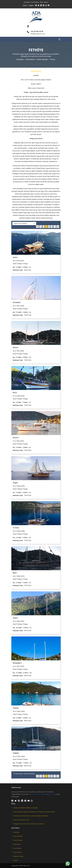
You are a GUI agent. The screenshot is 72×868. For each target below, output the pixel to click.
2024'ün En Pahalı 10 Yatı (21, 820)
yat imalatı (52, 794)
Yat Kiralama (35, 2)
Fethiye (53, 59)
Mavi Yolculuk (17, 852)
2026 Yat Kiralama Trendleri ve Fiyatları (26, 808)
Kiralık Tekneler (42, 59)
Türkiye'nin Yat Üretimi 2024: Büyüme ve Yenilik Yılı (29, 824)
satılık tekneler (42, 794)
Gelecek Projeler (18, 856)
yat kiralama (33, 794)
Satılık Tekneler (18, 836)
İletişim (46, 2)
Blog (41, 2)
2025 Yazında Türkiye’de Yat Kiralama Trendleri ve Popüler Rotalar (34, 812)
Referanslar (17, 844)
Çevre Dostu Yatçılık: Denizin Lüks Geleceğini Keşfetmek (31, 816)
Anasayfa (27, 2)
